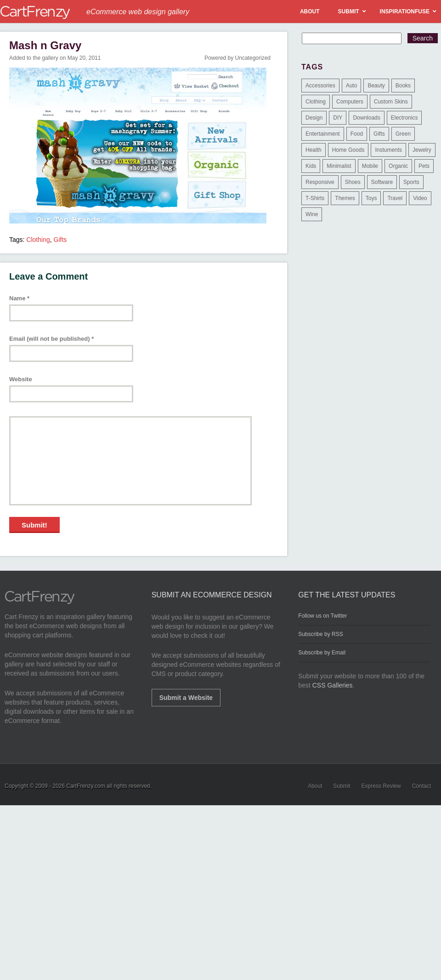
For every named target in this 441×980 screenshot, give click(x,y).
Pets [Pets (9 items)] (424, 166)
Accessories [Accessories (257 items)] (320, 86)
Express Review (381, 786)
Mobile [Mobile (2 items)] (370, 166)
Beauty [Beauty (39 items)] (376, 86)
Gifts (60, 240)
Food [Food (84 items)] (357, 134)
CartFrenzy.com (85, 786)
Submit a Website (186, 698)
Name (19, 298)
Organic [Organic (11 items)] (398, 166)
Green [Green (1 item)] (403, 134)
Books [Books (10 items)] (403, 86)
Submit (342, 786)
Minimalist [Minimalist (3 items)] (339, 166)
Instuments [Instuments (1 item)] (388, 150)
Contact (421, 786)
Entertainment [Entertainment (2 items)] (323, 134)
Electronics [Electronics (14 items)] (404, 118)
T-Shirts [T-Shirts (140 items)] (315, 198)
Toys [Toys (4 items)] (371, 198)
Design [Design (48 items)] (314, 118)
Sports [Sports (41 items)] (411, 182)
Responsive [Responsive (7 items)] (320, 182)
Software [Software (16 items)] (382, 182)
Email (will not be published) (51, 339)
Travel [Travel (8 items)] (395, 198)
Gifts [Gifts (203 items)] (379, 134)
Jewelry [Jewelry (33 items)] (422, 150)
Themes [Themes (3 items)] (345, 198)
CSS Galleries (333, 685)
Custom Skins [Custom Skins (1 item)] (391, 102)
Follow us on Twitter (322, 616)
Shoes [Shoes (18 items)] (353, 182)
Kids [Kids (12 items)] (311, 166)
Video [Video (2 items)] (420, 198)
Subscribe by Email (322, 653)
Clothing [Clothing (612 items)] (316, 102)
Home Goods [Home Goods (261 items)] (348, 150)
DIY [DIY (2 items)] (338, 118)
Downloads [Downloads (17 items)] (366, 118)
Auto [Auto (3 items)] (352, 86)
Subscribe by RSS (320, 634)
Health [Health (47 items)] (314, 150)
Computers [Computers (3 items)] (350, 102)
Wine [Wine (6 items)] (312, 214)
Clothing (38, 240)
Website (21, 379)
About (315, 786)
